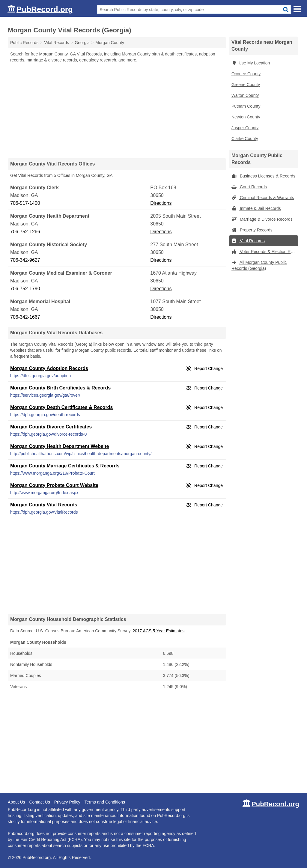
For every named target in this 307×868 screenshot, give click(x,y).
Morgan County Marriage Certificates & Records (65, 466)
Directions (161, 203)
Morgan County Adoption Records (49, 368)
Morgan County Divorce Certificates (51, 427)
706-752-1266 (25, 232)
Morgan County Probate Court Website (54, 485)
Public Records (24, 43)
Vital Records (248, 241)
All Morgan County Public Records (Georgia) (259, 265)
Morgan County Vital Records (44, 505)
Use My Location (251, 63)
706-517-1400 (25, 203)
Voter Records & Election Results (265, 252)
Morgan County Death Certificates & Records (61, 407)
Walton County (245, 95)
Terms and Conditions (105, 802)
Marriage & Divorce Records (262, 219)
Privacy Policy (67, 802)
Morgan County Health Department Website (60, 446)
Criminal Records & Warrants (263, 198)
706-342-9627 (25, 260)
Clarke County (245, 139)
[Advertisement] (117, 110)
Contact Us (39, 802)
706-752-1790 (25, 289)
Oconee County (246, 74)
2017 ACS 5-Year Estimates (158, 631)
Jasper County (245, 128)
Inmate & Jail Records (256, 208)
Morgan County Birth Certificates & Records (60, 388)
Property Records (252, 230)
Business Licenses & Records (263, 176)
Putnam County (246, 106)
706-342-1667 (25, 317)
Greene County (246, 85)
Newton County (246, 117)
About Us (16, 802)
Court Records (249, 187)
